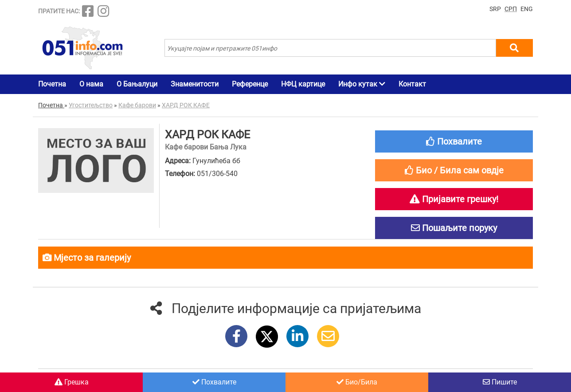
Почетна (52, 84)
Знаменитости (195, 84)
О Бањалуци (137, 84)
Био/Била (357, 382)
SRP (495, 9)
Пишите (500, 382)
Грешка (72, 382)
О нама (91, 84)
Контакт (412, 84)
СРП (511, 9)
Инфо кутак (362, 84)
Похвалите (214, 382)
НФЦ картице (303, 84)
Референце (250, 84)
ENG (527, 9)
